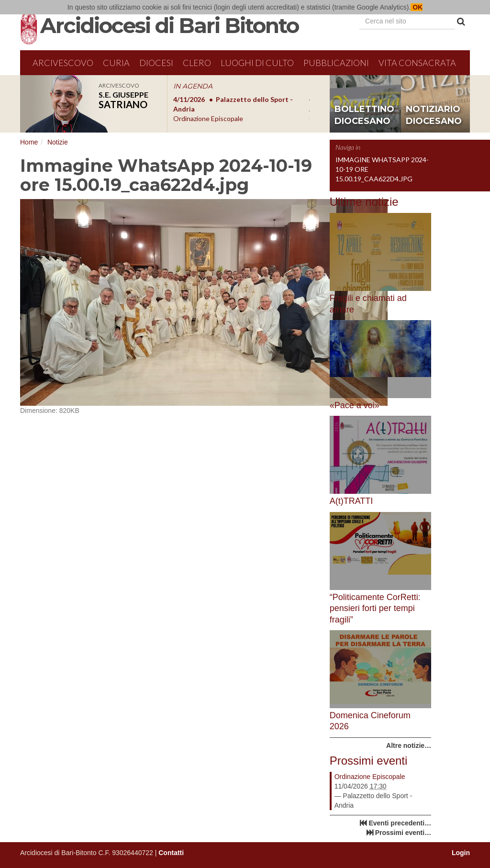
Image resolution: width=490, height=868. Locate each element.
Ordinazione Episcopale (370, 777)
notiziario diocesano (434, 115)
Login (461, 853)
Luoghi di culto (257, 63)
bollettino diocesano (364, 115)
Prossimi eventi (369, 761)
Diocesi (156, 63)
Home (29, 142)
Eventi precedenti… (400, 823)
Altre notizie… (409, 746)
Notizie (58, 142)
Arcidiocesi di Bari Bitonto (169, 25)
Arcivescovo (63, 63)
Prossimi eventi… (403, 833)
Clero (197, 63)
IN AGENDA (193, 86)
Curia (116, 63)
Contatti (171, 853)
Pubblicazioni (336, 63)
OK (417, 7)
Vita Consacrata (417, 63)
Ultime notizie (364, 202)
